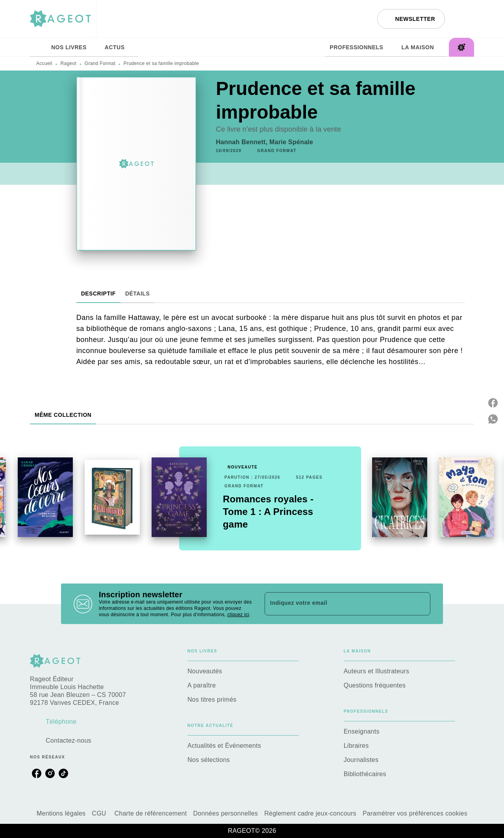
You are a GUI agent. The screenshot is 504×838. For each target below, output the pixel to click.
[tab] (38, 47)
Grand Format (100, 63)
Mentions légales (61, 813)
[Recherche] (464, 19)
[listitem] (37, 773)
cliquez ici (238, 615)
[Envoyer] (421, 604)
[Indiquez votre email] (338, 604)
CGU (100, 813)
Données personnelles (226, 813)
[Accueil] (63, 19)
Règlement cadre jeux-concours (310, 813)
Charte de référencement (150, 813)
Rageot (69, 63)
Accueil (44, 63)
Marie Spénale (291, 142)
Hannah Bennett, (243, 142)
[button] (411, 19)
